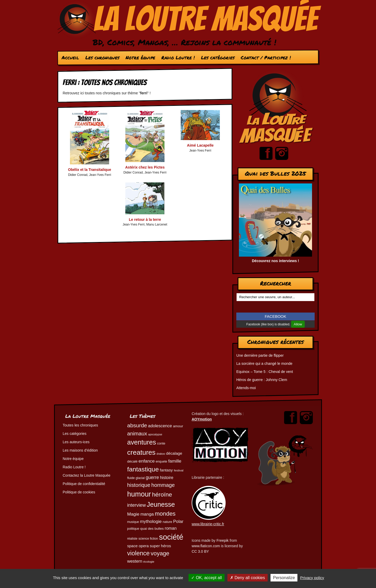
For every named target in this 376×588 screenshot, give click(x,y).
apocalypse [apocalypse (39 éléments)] (155, 434)
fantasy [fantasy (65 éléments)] (166, 470)
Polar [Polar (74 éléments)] (178, 521)
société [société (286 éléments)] (171, 537)
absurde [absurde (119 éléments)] (137, 425)
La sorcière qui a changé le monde (264, 364)
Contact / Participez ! (266, 57)
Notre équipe (140, 57)
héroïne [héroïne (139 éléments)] (162, 495)
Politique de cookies (79, 492)
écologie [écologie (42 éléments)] (149, 562)
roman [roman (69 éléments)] (171, 528)
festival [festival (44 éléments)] (179, 470)
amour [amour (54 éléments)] (178, 426)
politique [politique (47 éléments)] (133, 529)
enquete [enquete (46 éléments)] (161, 462)
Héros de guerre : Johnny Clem (262, 380)
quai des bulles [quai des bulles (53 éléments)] (152, 529)
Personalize (284, 578)
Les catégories (218, 57)
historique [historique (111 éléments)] (139, 485)
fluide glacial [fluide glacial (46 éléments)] (136, 478)
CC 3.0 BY (200, 551)
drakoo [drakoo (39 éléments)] (161, 454)
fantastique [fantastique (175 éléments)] (143, 469)
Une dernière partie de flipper (260, 355)
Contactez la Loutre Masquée (87, 475)
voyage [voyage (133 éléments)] (160, 553)
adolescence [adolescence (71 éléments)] (160, 426)
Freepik (223, 540)
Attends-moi (246, 388)
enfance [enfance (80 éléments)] (147, 461)
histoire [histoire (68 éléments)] (167, 478)
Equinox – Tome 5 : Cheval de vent (265, 372)
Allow (298, 324)
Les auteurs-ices (76, 442)
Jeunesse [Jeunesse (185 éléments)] (161, 504)
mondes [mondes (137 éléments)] (165, 514)
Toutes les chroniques (80, 425)
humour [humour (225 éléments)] (139, 494)
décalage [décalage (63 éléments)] (174, 453)
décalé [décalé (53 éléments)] (132, 461)
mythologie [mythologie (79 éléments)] (151, 521)
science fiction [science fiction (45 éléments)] (148, 539)
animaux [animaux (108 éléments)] (137, 434)
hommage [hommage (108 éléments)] (163, 485)
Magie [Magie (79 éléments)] (133, 514)
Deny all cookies (248, 578)
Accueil (70, 57)
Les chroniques (102, 57)
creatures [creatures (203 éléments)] (141, 452)
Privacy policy (312, 578)
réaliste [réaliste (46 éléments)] (132, 539)
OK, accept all (206, 578)
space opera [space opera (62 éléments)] (138, 546)
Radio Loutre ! (178, 57)
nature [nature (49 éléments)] (167, 522)
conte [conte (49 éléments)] (161, 443)
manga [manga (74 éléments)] (147, 514)
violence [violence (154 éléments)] (138, 553)
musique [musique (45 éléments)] (133, 522)
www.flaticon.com (206, 546)
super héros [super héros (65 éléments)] (160, 546)
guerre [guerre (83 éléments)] (152, 477)
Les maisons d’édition (80, 450)
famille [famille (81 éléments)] (175, 461)
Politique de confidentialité (84, 484)
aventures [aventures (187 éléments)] (142, 442)
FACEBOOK (276, 316)
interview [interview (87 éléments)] (136, 505)
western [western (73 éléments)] (135, 561)
